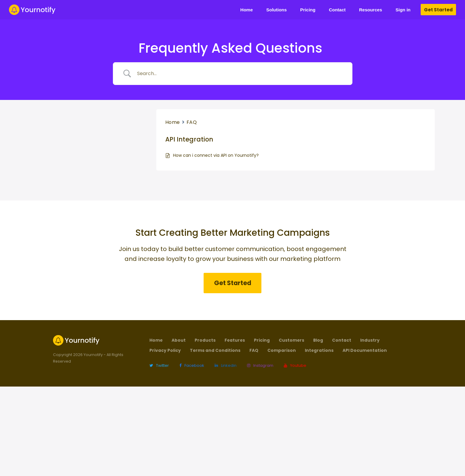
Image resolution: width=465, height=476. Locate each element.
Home (173, 122)
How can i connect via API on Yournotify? (216, 155)
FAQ (192, 122)
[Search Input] (240, 74)
